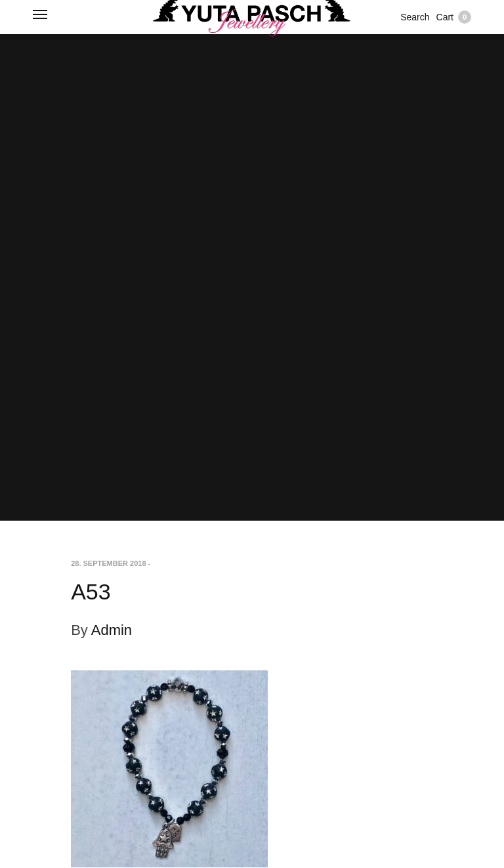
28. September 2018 (108, 563)
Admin (112, 630)
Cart (454, 17)
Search (415, 17)
